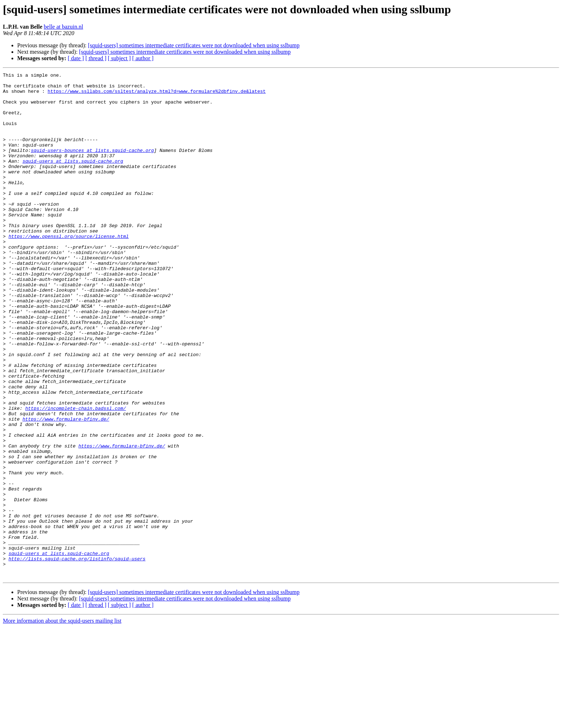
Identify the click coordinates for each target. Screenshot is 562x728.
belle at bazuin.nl (63, 27)
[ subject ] (119, 58)
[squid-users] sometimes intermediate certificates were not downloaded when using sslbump (194, 45)
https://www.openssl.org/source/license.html (69, 269)
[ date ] (76, 58)
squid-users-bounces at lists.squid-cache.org (92, 166)
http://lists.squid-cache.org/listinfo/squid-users (77, 656)
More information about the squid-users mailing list (62, 722)
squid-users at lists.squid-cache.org (73, 179)
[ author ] (143, 58)
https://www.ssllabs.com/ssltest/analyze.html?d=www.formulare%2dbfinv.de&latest (157, 95)
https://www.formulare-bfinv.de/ (66, 489)
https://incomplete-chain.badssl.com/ (75, 476)
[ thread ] (96, 58)
